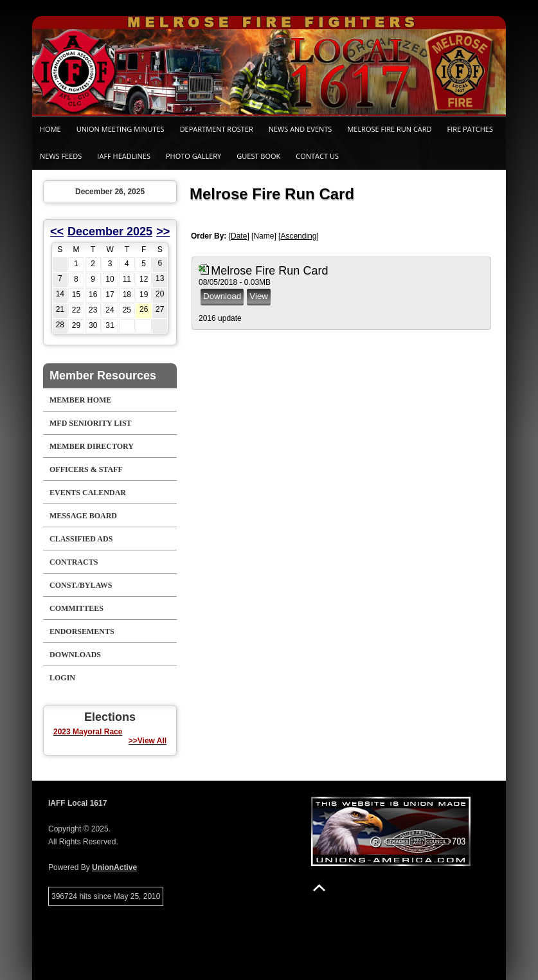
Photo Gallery (193, 156)
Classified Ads (81, 539)
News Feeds (61, 156)
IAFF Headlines (124, 156)
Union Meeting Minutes (121, 129)
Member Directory (92, 446)
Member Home (80, 400)
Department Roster (217, 129)
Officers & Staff (86, 469)
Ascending (298, 236)
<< (57, 231)
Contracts (74, 562)
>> (163, 231)
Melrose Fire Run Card (389, 129)
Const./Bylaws (81, 585)
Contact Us (317, 156)
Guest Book (258, 156)
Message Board (83, 516)
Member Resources (103, 376)
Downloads (75, 655)
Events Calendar (88, 493)
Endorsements (82, 631)
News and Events (300, 129)
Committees (76, 608)
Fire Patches (470, 129)
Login (62, 678)
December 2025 (110, 231)
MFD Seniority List (91, 423)
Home (50, 129)
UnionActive (114, 867)
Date (239, 236)
